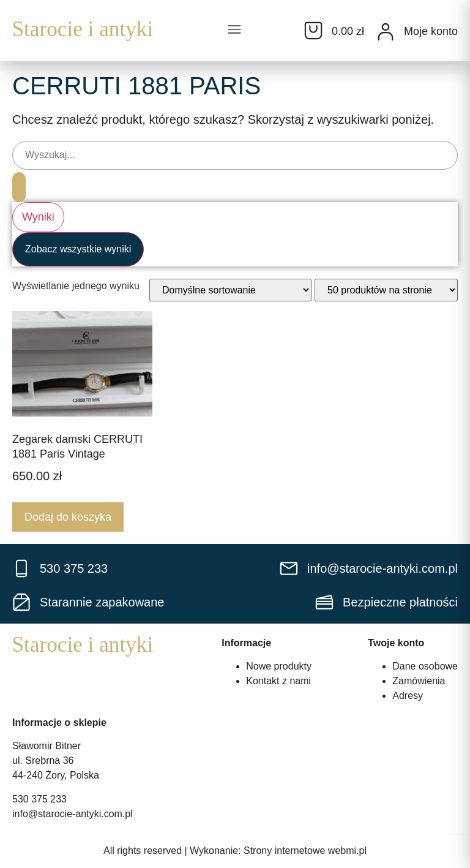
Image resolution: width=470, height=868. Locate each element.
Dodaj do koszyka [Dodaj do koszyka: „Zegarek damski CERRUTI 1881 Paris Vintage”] (68, 517)
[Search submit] (20, 187)
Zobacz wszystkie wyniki (78, 250)
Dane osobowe (425, 667)
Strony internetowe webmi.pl (305, 851)
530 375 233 (39, 800)
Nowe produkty (279, 667)
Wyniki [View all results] (38, 217)
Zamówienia (419, 681)
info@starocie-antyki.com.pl (73, 814)
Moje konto (431, 31)
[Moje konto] (386, 32)
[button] (234, 31)
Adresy (408, 696)
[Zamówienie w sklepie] (230, 291)
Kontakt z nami (278, 681)
